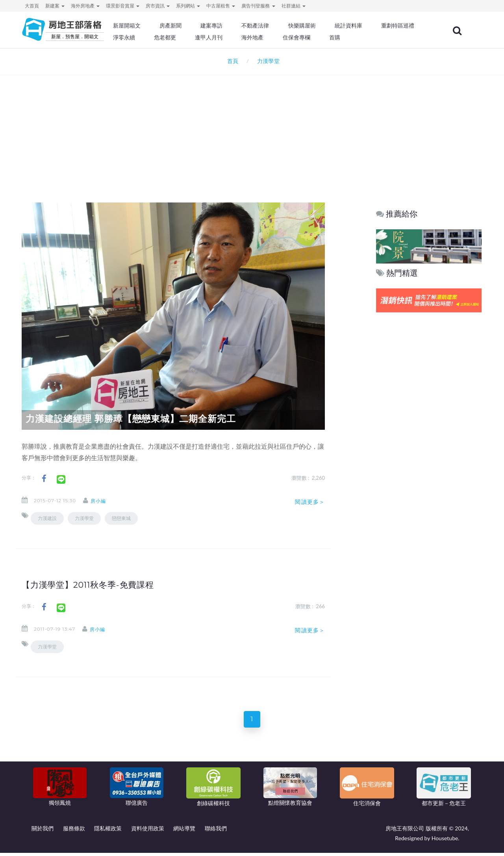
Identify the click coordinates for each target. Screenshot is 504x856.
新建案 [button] (55, 6)
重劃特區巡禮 (156, 37)
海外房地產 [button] (85, 6)
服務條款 (74, 831)
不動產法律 (278, 26)
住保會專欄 (368, 37)
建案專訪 (235, 26)
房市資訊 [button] (158, 6)
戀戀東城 (121, 518)
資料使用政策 (148, 831)
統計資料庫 (368, 26)
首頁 (231, 61)
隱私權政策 (108, 831)
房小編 (105, 501)
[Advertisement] (252, 128)
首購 (405, 37)
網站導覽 (184, 831)
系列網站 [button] (188, 6)
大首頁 (32, 6)
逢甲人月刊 (283, 37)
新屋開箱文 (153, 26)
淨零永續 (201, 37)
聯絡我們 (216, 831)
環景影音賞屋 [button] (123, 6)
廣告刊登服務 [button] (258, 6)
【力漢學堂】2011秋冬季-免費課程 (94, 585)
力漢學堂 (84, 518)
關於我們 (43, 831)
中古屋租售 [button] (221, 6)
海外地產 (325, 37)
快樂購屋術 (322, 26)
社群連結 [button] (294, 6)
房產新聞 (195, 26)
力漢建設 (47, 518)
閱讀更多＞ (310, 502)
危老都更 (241, 37)
